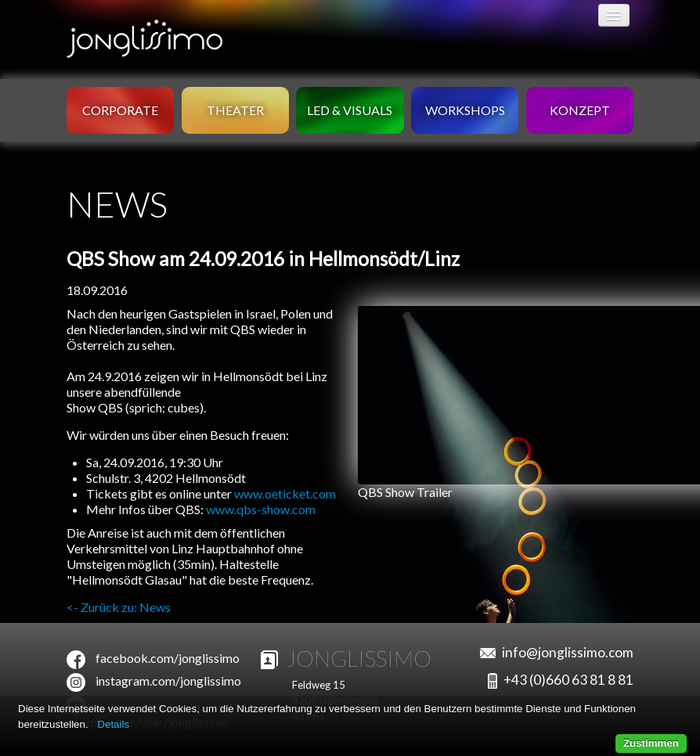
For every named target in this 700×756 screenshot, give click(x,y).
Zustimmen (651, 743)
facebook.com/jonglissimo (168, 658)
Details (113, 724)
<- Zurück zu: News (119, 607)
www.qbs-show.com (261, 509)
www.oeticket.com (285, 493)
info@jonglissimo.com (568, 652)
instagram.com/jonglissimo (168, 680)
